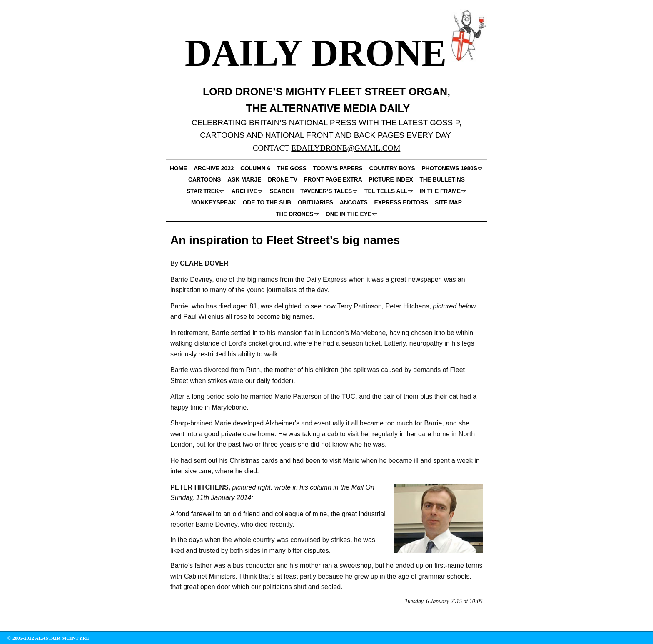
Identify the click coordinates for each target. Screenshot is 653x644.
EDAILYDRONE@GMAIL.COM (346, 148)
